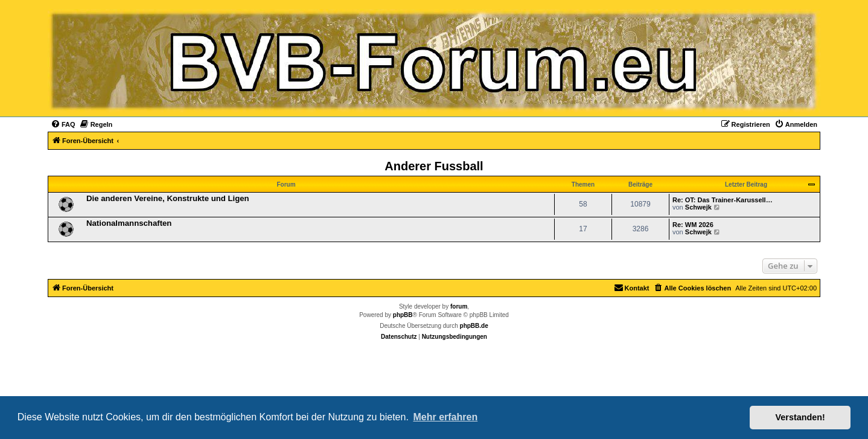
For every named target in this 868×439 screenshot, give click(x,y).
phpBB (403, 315)
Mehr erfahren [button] (445, 417)
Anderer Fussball (434, 166)
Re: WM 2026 (693, 225)
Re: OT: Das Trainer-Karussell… (723, 200)
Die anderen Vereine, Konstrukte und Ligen (168, 198)
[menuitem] (63, 124)
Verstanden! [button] (800, 417)
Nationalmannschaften (129, 223)
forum (459, 306)
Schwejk (698, 207)
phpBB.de (474, 326)
